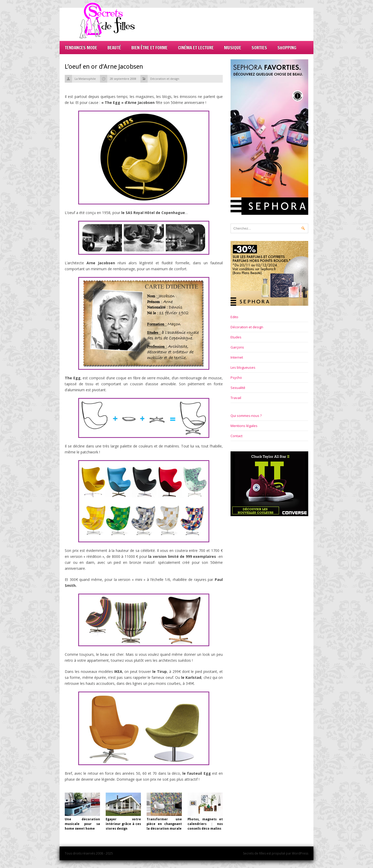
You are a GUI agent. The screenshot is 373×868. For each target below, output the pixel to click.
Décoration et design (165, 79)
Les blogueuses (243, 367)
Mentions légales (244, 426)
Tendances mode (81, 48)
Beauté (114, 48)
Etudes (236, 337)
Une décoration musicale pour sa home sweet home (82, 824)
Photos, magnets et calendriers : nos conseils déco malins (205, 824)
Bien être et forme (149, 48)
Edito (234, 317)
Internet (237, 357)
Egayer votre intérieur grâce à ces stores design (123, 824)
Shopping (287, 48)
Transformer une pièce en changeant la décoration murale (164, 824)
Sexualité (238, 388)
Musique (233, 48)
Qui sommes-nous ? (246, 416)
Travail (236, 398)
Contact (236, 436)
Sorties (259, 48)
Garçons (237, 347)
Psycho (236, 378)
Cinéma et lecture (196, 48)
